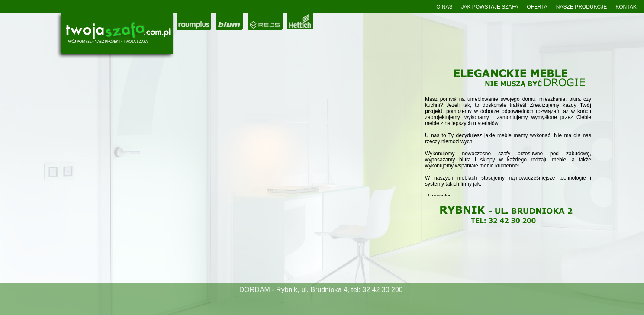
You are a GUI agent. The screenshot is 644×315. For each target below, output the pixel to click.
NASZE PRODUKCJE (581, 7)
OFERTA (537, 7)
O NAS (444, 7)
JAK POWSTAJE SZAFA (489, 7)
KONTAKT (628, 7)
